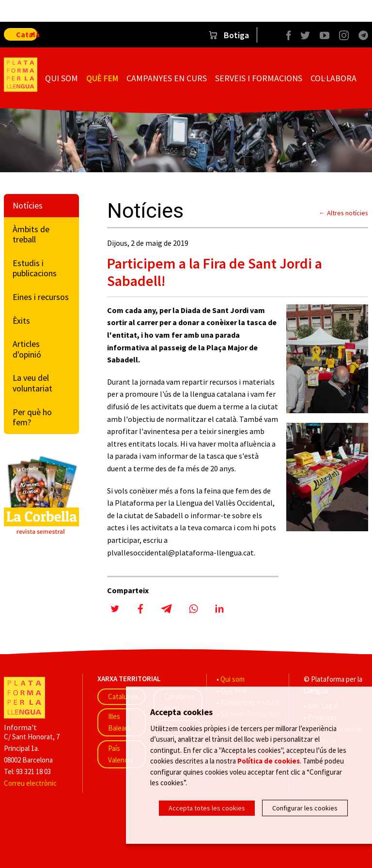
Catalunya (123, 696)
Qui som (62, 78)
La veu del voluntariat (32, 383)
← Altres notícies (343, 213)
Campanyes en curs (167, 78)
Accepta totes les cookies (207, 808)
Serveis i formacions (259, 78)
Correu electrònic (30, 783)
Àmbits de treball (31, 234)
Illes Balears (119, 722)
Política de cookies (269, 763)
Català (27, 34)
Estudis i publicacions (35, 268)
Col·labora (333, 78)
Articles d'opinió (27, 349)
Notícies (28, 205)
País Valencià (120, 754)
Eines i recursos (41, 297)
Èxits (21, 321)
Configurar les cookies (305, 808)
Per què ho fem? (32, 417)
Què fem (102, 78)
